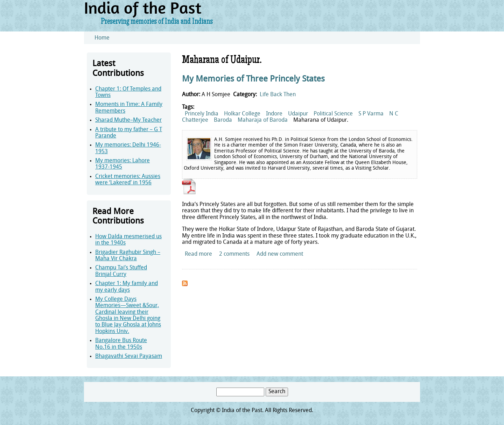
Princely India (202, 114)
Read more (198, 254)
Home (102, 38)
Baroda (223, 120)
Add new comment (280, 254)
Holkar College (242, 114)
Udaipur (298, 114)
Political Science (333, 114)
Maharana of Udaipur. (321, 120)
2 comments (234, 254)
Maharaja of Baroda (263, 120)
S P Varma (371, 114)
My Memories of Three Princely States (253, 79)
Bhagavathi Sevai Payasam (129, 356)
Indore (274, 114)
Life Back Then (278, 95)
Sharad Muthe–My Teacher (128, 120)
